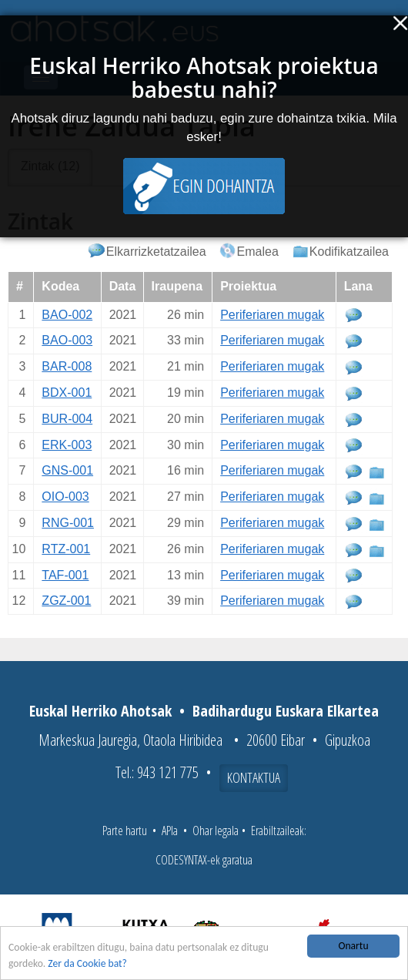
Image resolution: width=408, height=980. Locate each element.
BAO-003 (67, 340)
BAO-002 (67, 315)
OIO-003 (65, 497)
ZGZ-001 (66, 601)
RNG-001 (68, 523)
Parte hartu (125, 831)
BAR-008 (67, 366)
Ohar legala (216, 831)
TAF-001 (65, 575)
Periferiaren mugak (272, 315)
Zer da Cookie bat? (87, 963)
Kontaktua (254, 777)
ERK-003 (67, 445)
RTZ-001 (66, 549)
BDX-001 (67, 393)
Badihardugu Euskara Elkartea (286, 711)
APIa (170, 831)
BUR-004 (67, 419)
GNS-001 (67, 470)
